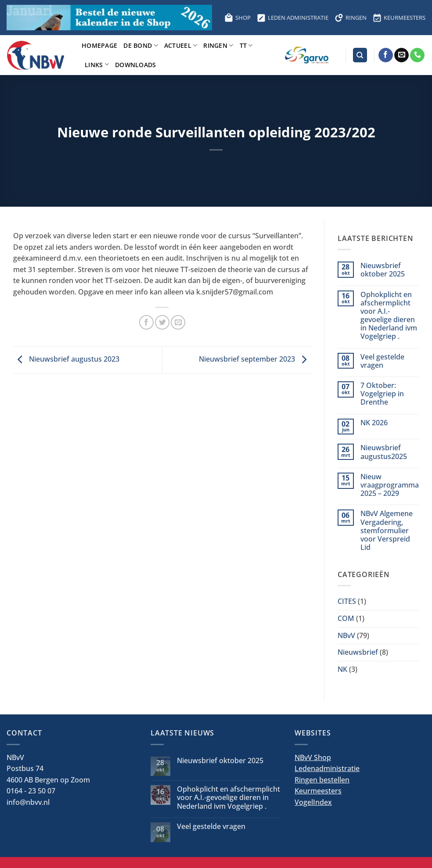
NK (342, 669)
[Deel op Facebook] (146, 322)
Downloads (136, 65)
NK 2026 (374, 423)
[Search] (360, 55)
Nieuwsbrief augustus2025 (384, 452)
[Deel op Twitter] (162, 322)
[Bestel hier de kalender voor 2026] (109, 18)
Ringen (218, 45)
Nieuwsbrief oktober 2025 (383, 270)
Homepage (99, 45)
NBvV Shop (313, 757)
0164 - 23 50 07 (31, 791)
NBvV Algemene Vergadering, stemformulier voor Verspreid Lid (387, 531)
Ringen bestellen (322, 780)
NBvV (346, 635)
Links (97, 64)
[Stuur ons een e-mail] (401, 55)
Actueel (181, 45)
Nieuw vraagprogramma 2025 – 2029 (390, 485)
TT (246, 45)
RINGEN (351, 18)
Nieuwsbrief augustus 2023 (66, 359)
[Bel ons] (417, 55)
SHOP (238, 18)
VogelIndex (313, 802)
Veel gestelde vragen (382, 361)
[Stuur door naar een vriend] (178, 322)
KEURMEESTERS (399, 18)
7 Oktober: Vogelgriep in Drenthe (382, 394)
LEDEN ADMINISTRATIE (293, 18)
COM (346, 618)
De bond (141, 45)
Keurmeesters (318, 791)
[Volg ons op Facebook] (386, 55)
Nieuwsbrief (358, 652)
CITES (347, 601)
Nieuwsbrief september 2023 (255, 359)
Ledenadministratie (327, 768)
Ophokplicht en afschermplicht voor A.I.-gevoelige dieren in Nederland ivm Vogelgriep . (389, 316)
